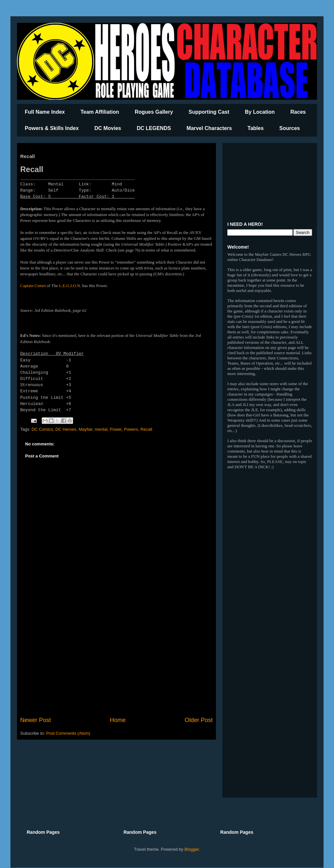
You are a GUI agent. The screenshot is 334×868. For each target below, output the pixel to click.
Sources (289, 128)
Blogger (192, 849)
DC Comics (42, 429)
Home (118, 720)
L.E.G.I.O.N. (70, 286)
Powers (131, 429)
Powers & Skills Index (52, 128)
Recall (146, 429)
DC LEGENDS (154, 128)
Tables (256, 128)
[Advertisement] (116, 662)
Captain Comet (33, 286)
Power (116, 429)
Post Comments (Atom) (68, 733)
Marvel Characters (209, 128)
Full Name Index (45, 112)
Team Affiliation (100, 112)
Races (298, 112)
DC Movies (108, 128)
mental (101, 429)
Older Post (199, 720)
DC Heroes (66, 429)
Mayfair (85, 429)
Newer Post (36, 720)
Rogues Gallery (154, 112)
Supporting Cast (209, 112)
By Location (260, 112)
